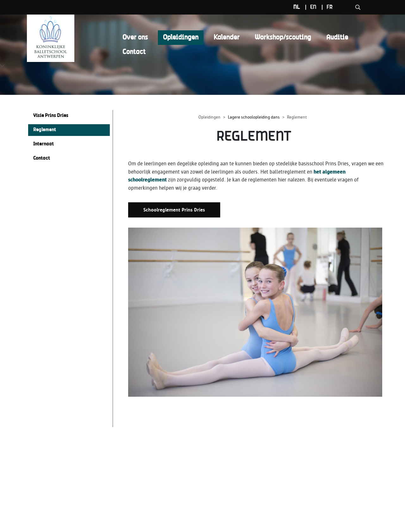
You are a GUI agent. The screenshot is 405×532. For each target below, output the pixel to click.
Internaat (44, 144)
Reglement (45, 130)
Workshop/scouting (283, 38)
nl (327, 7)
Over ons (135, 38)
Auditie (337, 38)
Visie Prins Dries (51, 116)
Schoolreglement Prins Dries (174, 210)
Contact (134, 52)
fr (360, 7)
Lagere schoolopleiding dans (254, 117)
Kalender (227, 38)
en (344, 7)
